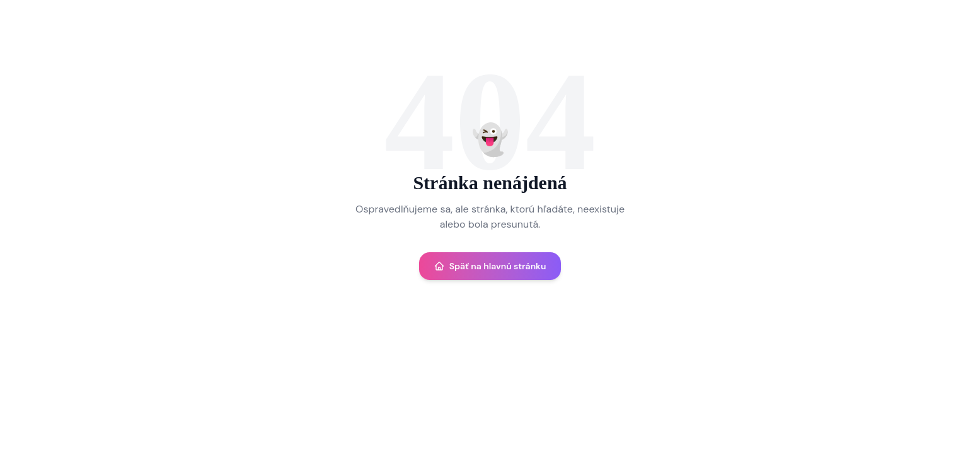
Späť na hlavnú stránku (490, 266)
